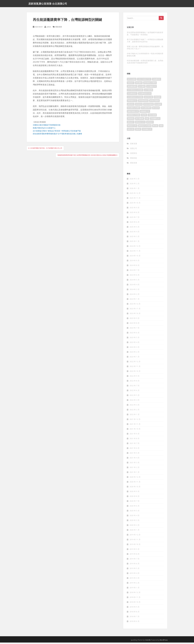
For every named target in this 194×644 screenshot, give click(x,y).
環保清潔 (59, 28)
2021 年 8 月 (134, 440)
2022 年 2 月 (134, 411)
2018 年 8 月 (134, 613)
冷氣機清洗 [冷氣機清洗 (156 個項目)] (157, 81)
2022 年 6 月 (134, 392)
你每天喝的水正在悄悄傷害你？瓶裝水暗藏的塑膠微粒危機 (145, 56)
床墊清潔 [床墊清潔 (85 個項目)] (139, 106)
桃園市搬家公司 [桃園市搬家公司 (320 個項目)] (133, 113)
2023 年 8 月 (134, 324)
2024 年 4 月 (134, 286)
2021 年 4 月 (134, 459)
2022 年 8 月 (134, 382)
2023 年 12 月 (135, 305)
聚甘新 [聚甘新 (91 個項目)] (155, 127)
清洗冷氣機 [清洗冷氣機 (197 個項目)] (152, 116)
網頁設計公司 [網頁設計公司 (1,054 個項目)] (132, 127)
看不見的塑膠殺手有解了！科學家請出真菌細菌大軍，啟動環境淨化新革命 (145, 42)
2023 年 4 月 (134, 344)
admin (49, 28)
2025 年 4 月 (134, 233)
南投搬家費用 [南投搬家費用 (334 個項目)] (132, 88)
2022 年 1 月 (134, 416)
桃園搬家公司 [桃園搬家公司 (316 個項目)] (145, 113)
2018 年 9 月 (134, 608)
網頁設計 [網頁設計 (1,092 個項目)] (150, 124)
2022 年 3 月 (134, 406)
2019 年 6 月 (134, 565)
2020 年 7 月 (134, 502)
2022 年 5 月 (134, 397)
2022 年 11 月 (135, 368)
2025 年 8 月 (134, 214)
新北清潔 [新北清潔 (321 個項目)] (156, 109)
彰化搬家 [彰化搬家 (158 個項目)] (158, 106)
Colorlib (148, 641)
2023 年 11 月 (135, 310)
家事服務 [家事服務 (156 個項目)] (157, 98)
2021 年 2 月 (134, 469)
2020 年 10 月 (135, 488)
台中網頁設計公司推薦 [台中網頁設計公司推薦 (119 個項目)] (135, 91)
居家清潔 (133, 145)
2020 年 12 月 (135, 478)
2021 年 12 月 (135, 421)
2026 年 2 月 (134, 185)
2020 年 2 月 (134, 527)
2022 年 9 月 (134, 377)
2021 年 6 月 (134, 450)
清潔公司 (133, 150)
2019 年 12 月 (135, 536)
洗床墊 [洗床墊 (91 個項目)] (144, 116)
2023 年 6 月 (134, 334)
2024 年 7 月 (134, 272)
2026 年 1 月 (134, 190)
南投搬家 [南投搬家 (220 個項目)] (139, 84)
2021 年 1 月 (134, 474)
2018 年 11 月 (135, 599)
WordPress (164, 641)
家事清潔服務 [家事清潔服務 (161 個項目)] (154, 102)
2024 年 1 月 (134, 300)
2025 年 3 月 (134, 238)
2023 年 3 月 (134, 349)
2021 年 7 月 (134, 445)
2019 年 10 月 (135, 546)
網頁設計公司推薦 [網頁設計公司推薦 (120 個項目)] (145, 127)
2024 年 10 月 (135, 257)
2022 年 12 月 (135, 363)
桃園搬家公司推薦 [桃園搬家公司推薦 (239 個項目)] (134, 116)
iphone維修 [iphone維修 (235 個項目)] (132, 81)
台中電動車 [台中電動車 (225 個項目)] (148, 91)
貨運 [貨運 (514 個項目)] (161, 127)
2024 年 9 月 (134, 262)
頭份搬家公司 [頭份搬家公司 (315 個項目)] (147, 131)
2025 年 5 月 (134, 228)
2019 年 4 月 (134, 575)
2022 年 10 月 (135, 373)
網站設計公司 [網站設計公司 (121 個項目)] (140, 124)
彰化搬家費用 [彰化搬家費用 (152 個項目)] (146, 109)
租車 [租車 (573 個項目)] (147, 120)
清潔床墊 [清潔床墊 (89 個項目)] (131, 120)
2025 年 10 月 (135, 204)
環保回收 (133, 159)
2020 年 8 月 (134, 498)
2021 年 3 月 (134, 464)
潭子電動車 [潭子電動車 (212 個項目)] (140, 120)
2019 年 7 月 (134, 560)
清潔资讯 (133, 154)
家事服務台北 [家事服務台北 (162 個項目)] (132, 102)
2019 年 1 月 (134, 589)
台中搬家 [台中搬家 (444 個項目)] (142, 88)
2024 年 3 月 (134, 291)
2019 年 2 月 (134, 584)
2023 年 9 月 (134, 320)
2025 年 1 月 (134, 243)
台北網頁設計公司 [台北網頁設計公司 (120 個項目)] (145, 95)
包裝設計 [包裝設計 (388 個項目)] (131, 84)
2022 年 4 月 (134, 401)
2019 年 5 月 (134, 570)
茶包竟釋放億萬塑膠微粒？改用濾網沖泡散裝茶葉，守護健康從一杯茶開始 (145, 35)
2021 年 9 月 (134, 435)
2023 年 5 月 (134, 339)
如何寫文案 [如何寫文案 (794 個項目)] (148, 98)
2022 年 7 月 (134, 387)
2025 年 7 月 (134, 219)
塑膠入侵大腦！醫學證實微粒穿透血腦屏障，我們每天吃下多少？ (145, 49)
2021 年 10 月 (135, 430)
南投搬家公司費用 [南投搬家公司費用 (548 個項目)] (150, 84)
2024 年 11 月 (135, 252)
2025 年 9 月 (134, 209)
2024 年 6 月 (134, 276)
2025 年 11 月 (135, 199)
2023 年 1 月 (134, 358)
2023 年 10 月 (135, 315)
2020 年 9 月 (134, 493)
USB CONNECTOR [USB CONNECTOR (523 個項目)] (144, 81)
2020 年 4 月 (134, 517)
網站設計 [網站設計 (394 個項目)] (131, 124)
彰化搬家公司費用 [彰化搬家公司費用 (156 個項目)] (134, 109)
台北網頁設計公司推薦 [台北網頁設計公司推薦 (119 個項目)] (135, 98)
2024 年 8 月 (134, 267)
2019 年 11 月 (135, 541)
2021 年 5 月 (134, 454)
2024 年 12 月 (135, 247)
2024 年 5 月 (134, 281)
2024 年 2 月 (134, 296)
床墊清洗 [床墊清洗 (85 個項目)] (131, 106)
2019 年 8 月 (134, 555)
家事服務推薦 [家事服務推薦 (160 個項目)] (143, 102)
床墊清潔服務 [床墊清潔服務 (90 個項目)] (148, 106)
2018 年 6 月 (134, 623)
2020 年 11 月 (135, 483)
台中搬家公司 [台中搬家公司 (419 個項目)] (151, 88)
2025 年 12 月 (135, 195)
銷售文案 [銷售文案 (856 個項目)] (131, 131)
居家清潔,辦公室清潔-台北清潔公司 (48, 4)
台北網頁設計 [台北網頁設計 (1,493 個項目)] (132, 95)
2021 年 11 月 (135, 425)
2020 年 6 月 (134, 507)
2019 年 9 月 (134, 551)
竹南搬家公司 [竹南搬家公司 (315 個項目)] (155, 120)
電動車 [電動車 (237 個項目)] (138, 131)
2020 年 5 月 (134, 512)
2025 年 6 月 (134, 223)
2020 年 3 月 (134, 522)
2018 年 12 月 (135, 594)
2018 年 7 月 (134, 618)
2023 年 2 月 (134, 353)
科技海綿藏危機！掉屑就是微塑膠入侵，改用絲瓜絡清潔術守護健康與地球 (145, 63)
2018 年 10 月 (135, 603)
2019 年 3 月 (134, 579)
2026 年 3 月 (134, 180)
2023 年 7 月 (134, 329)
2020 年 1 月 (134, 531)
